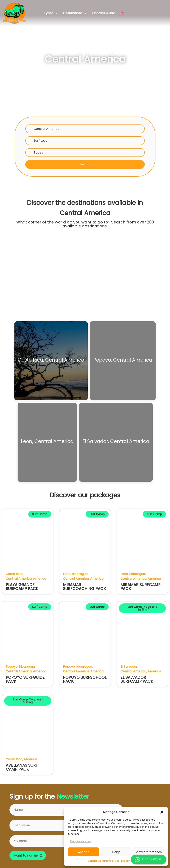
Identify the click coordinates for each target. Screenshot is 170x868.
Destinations (75, 13)
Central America (46, 129)
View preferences (149, 852)
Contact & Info (104, 13)
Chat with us (148, 859)
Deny (116, 852)
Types (51, 13)
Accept (83, 852)
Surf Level (41, 141)
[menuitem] (125, 13)
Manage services (80, 841)
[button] (162, 812)
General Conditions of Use (104, 861)
